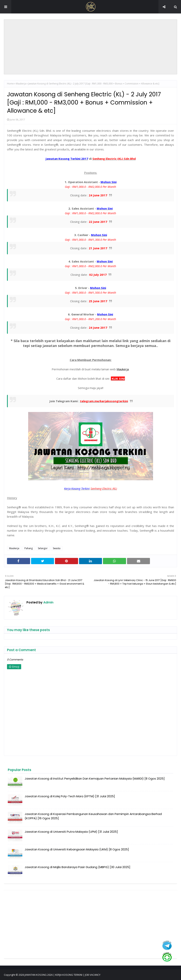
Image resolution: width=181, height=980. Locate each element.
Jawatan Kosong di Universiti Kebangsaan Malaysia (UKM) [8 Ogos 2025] (77, 849)
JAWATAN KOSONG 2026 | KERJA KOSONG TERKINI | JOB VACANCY (63, 975)
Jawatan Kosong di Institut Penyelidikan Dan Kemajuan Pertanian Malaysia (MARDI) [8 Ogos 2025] (95, 778)
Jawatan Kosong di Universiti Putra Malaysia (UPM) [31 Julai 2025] (71, 832)
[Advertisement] (90, 47)
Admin (48, 602)
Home (10, 84)
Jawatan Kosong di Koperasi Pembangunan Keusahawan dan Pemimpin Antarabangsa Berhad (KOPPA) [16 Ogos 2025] (93, 816)
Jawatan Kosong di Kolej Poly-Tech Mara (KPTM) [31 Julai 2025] (70, 796)
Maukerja (21, 84)
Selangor (43, 548)
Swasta (57, 548)
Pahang (29, 548)
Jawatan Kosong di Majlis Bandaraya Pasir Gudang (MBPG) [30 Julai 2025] (77, 867)
